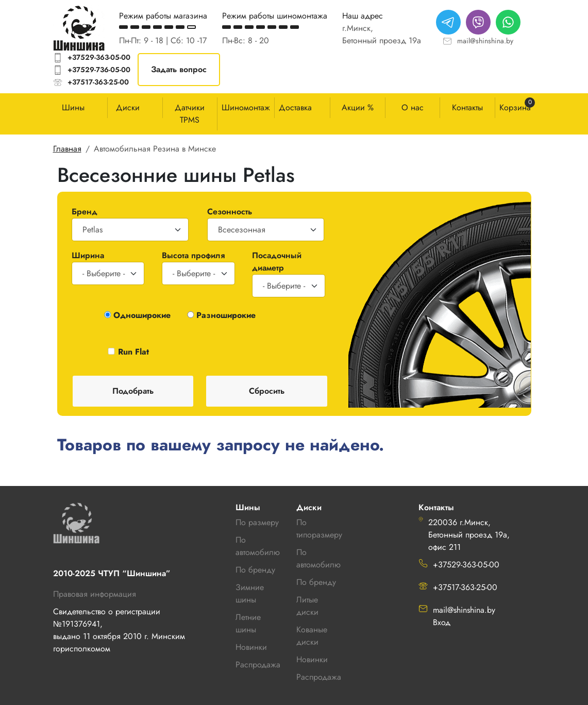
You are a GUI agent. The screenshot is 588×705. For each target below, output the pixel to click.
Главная (67, 149)
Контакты (467, 107)
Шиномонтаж (246, 107)
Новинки (312, 659)
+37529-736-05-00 (99, 70)
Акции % (358, 107)
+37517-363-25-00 (98, 82)
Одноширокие (142, 315)
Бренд (85, 212)
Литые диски (307, 606)
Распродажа (319, 677)
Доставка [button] (295, 107)
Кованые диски (312, 636)
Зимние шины (250, 593)
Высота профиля (193, 255)
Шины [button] (73, 107)
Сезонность (230, 212)
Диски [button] (128, 107)
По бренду (316, 582)
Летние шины (248, 623)
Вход (442, 622)
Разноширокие (226, 315)
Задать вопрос (179, 69)
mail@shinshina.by (485, 41)
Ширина (88, 255)
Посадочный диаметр (277, 262)
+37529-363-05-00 (99, 57)
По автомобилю (258, 546)
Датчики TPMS (190, 114)
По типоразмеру (319, 528)
